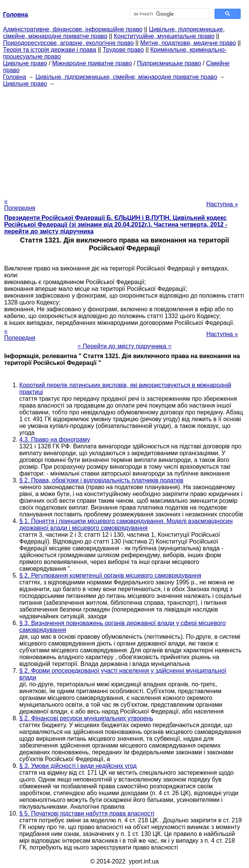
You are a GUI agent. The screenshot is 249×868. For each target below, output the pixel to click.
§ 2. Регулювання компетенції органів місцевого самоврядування (110, 575)
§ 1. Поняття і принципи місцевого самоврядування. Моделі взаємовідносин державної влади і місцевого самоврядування (126, 524)
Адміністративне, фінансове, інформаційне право (73, 29)
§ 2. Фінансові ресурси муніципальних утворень (86, 718)
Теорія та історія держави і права (50, 50)
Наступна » (222, 204)
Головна (15, 77)
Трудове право (123, 50)
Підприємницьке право (169, 63)
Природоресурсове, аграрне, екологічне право (68, 43)
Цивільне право (25, 63)
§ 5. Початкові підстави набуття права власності (87, 813)
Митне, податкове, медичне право (188, 43)
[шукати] (169, 14)
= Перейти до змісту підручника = (125, 346)
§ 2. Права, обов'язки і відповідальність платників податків (101, 480)
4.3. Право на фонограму (55, 439)
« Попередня (20, 205)
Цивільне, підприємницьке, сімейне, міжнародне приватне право (126, 77)
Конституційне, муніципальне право (164, 36)
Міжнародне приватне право (92, 63)
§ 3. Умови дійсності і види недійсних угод (78, 766)
